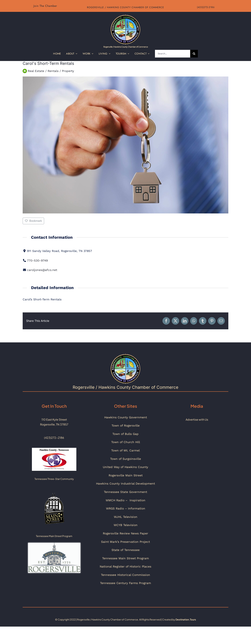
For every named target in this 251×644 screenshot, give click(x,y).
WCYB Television (126, 525)
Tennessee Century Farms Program (125, 583)
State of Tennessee (126, 550)
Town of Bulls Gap (125, 434)
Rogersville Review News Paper (125, 533)
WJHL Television (126, 517)
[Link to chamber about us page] (45, 6)
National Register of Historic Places (125, 566)
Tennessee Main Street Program (125, 558)
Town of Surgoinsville (126, 459)
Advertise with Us (197, 419)
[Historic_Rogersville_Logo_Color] (54, 544)
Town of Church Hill (126, 442)
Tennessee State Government (125, 492)
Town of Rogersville (126, 426)
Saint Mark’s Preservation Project (125, 542)
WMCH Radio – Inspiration (125, 500)
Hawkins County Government (126, 417)
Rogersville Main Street (126, 475)
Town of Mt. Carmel (125, 450)
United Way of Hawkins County (125, 467)
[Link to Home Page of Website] (125, 31)
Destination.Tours (186, 619)
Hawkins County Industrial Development (125, 484)
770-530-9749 (37, 260)
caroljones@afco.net (42, 270)
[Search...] (173, 54)
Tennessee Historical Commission (125, 575)
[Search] (194, 54)
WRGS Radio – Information (126, 508)
